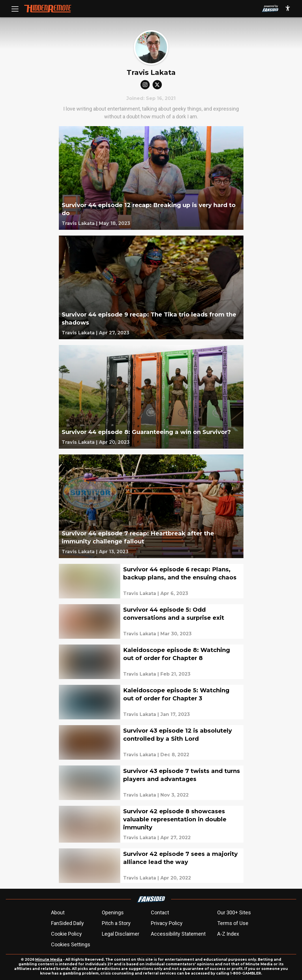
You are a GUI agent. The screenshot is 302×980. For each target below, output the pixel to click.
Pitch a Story (116, 923)
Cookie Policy (66, 934)
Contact (160, 912)
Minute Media (49, 959)
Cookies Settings (71, 944)
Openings (113, 912)
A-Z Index (228, 934)
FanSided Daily (67, 923)
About (58, 912)
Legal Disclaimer (121, 934)
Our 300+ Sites (234, 912)
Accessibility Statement (178, 934)
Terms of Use (233, 923)
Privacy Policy (167, 923)
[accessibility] (288, 9)
